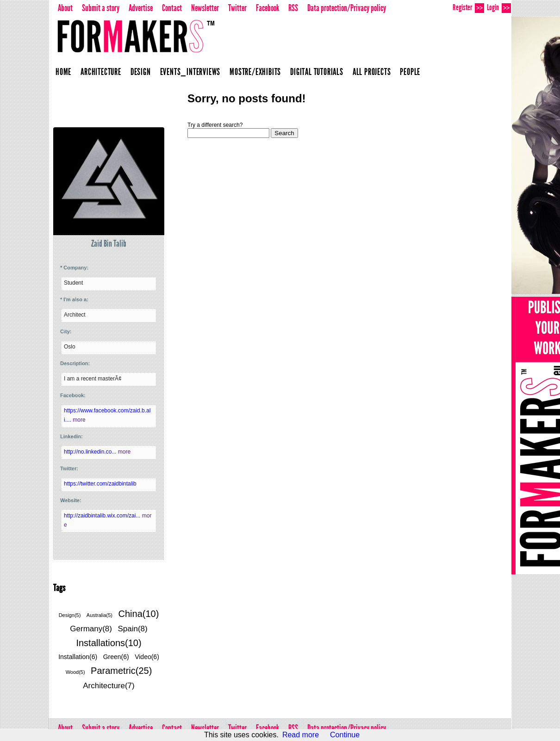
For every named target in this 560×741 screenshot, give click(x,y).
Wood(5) (75, 672)
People (410, 72)
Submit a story (101, 8)
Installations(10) (109, 643)
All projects (372, 72)
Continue (345, 735)
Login (499, 8)
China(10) (139, 614)
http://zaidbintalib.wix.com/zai (103, 516)
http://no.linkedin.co (91, 452)
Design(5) (70, 615)
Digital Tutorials (317, 72)
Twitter (237, 8)
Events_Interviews (190, 72)
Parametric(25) (121, 671)
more (79, 420)
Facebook (268, 8)
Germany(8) (91, 629)
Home (63, 72)
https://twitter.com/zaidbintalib (100, 484)
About (65, 8)
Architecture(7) (109, 686)
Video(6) (147, 657)
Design (141, 72)
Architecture (101, 72)
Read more (301, 735)
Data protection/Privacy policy (347, 8)
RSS (293, 8)
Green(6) (116, 657)
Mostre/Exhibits (255, 72)
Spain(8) (132, 629)
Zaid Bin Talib (109, 243)
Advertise (141, 8)
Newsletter (205, 8)
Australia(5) (100, 615)
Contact (172, 8)
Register (468, 8)
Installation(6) (78, 657)
